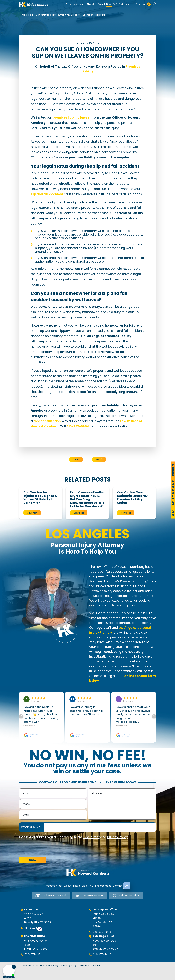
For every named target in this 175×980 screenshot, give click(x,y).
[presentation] (41, 848)
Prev (76, 459)
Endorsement (127, 4)
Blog (109, 4)
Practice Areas (74, 4)
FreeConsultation (173, 490)
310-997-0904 (102, 932)
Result (101, 4)
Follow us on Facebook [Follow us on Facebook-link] (51, 896)
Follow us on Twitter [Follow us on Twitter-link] (126, 896)
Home (22, 15)
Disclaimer (92, 837)
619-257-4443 (102, 954)
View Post (32, 513)
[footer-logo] (88, 873)
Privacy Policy (117, 837)
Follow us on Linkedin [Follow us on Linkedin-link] (90, 896)
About (90, 4)
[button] (154, 716)
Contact (141, 4)
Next (99, 459)
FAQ (115, 4)
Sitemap (97, 966)
